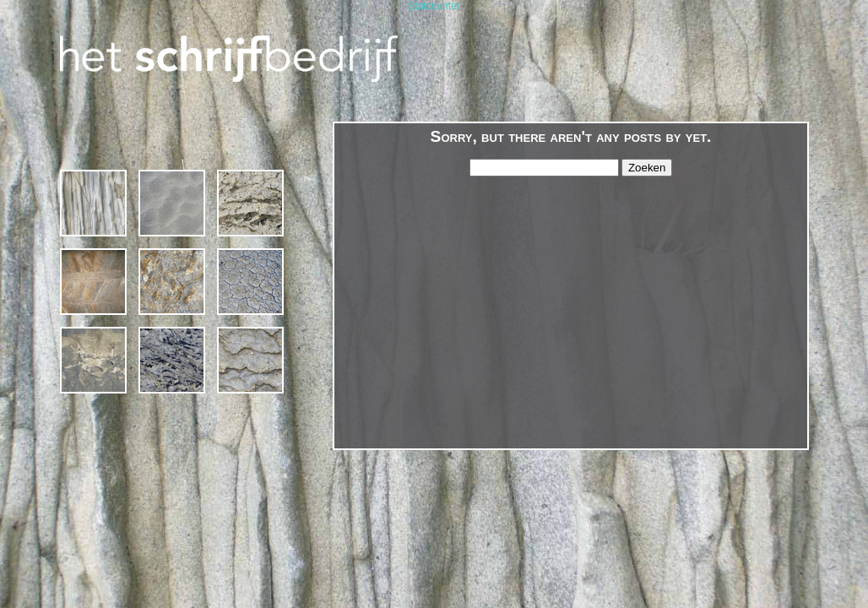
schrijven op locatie (250, 203)
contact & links (250, 360)
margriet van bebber (93, 360)
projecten (93, 282)
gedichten (172, 282)
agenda (250, 282)
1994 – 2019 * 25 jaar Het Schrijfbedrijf (93, 203)
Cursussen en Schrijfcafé (172, 203)
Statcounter (434, 6)
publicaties (172, 360)
